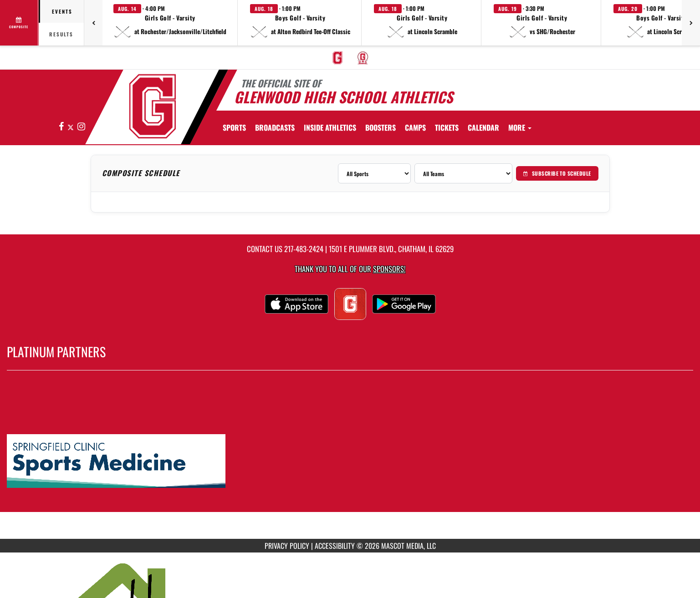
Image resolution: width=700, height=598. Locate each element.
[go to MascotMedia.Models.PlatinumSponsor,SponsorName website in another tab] (350, 461)
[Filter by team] (463, 173)
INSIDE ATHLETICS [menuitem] (330, 127)
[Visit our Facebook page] (62, 127)
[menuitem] (337, 58)
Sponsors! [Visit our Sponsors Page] (389, 269)
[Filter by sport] (374, 173)
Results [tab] (61, 34)
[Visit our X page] (71, 127)
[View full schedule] (19, 23)
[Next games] (691, 23)
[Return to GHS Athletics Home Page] (152, 106)
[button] (170, 23)
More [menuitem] (520, 127)
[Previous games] (93, 23)
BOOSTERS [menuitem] (381, 127)
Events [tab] (62, 11)
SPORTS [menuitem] (234, 127)
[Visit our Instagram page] (81, 127)
